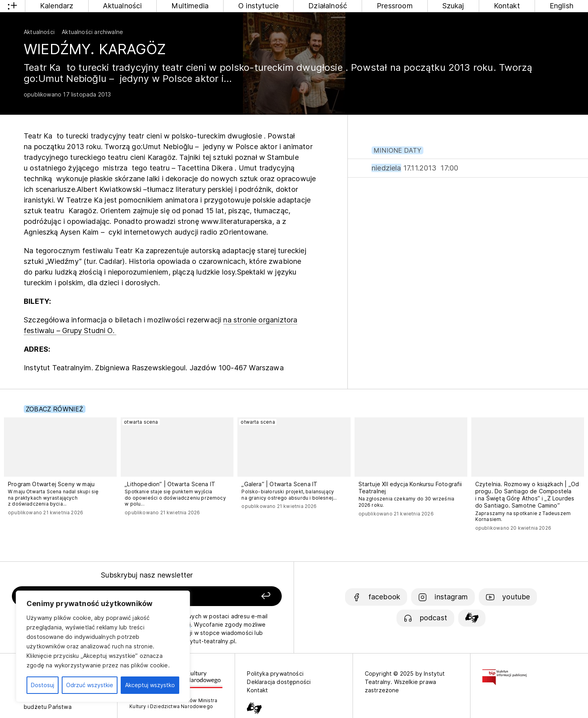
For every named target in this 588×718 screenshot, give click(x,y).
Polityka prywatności (275, 673)
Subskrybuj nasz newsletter (147, 575)
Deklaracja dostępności (279, 682)
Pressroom (395, 6)
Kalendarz (57, 6)
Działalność (328, 6)
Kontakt (507, 6)
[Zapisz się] (229, 596)
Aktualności (122, 6)
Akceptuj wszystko (150, 685)
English (561, 6)
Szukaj (453, 6)
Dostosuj (43, 685)
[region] (103, 646)
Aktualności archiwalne (92, 32)
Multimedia (190, 6)
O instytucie (258, 6)
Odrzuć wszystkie (90, 685)
